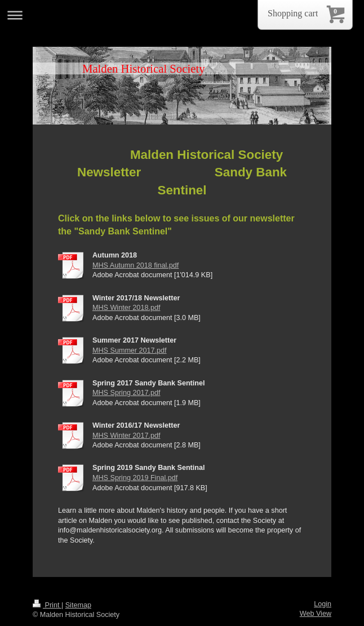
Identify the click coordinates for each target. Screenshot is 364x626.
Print (47, 605)
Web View (316, 614)
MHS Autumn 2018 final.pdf (136, 265)
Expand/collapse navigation (182, 15)
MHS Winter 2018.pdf (126, 308)
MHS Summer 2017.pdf (130, 350)
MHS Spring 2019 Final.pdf (135, 478)
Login (323, 604)
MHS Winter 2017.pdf (126, 436)
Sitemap (78, 605)
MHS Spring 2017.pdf (126, 393)
